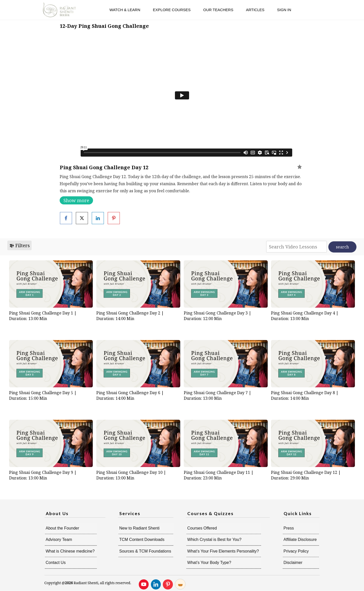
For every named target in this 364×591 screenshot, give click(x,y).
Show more (76, 200)
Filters (19, 245)
